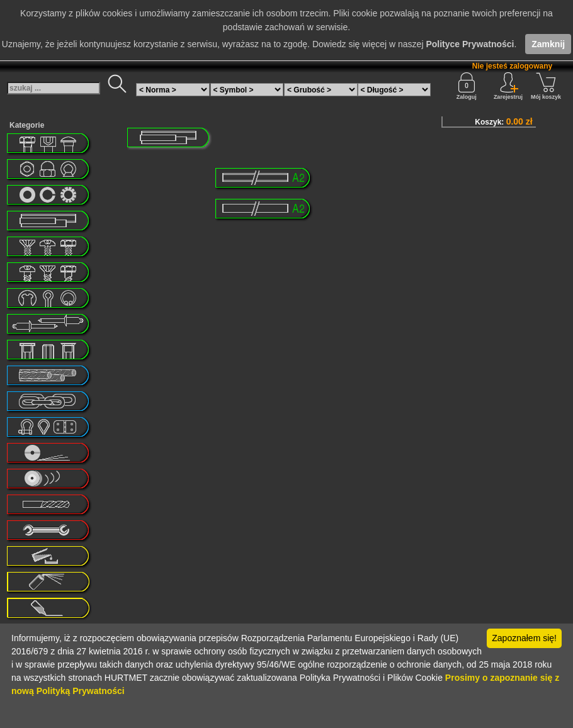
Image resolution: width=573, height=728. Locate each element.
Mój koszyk (546, 86)
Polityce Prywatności (470, 44)
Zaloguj (467, 86)
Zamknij (548, 44)
